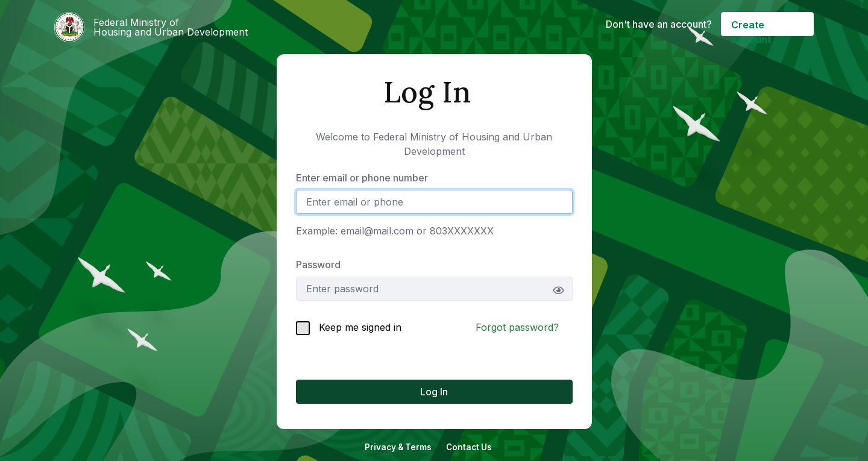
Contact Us (469, 447)
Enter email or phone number (362, 178)
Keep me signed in (349, 328)
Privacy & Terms (398, 447)
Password (318, 265)
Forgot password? (517, 327)
